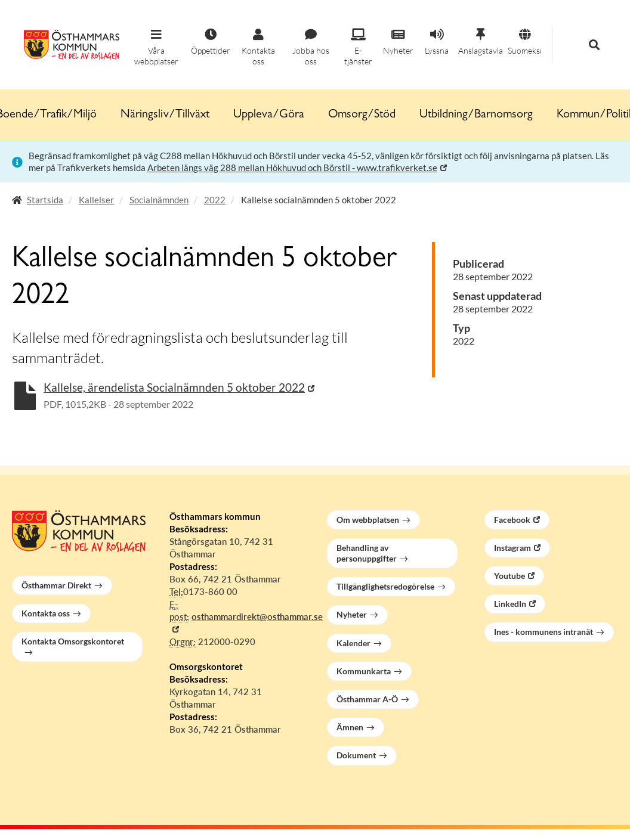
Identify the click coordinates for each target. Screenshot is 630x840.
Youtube (509, 576)
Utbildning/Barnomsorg (476, 115)
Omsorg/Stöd (362, 115)
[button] (156, 48)
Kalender (353, 643)
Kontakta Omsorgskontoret (73, 641)
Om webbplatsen (368, 520)
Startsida (45, 200)
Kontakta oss (46, 613)
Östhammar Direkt (56, 585)
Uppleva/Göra (269, 115)
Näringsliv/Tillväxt (165, 115)
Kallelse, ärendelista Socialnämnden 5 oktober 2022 (174, 387)
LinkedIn (510, 604)
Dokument (356, 755)
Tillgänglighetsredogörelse (385, 586)
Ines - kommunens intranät (543, 632)
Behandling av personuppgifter (367, 553)
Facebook (512, 520)
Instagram (512, 548)
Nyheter (352, 614)
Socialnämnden (159, 200)
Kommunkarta (364, 671)
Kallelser (96, 200)
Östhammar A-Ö (367, 699)
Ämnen (350, 727)
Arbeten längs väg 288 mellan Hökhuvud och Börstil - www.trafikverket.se (292, 168)
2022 (215, 200)
